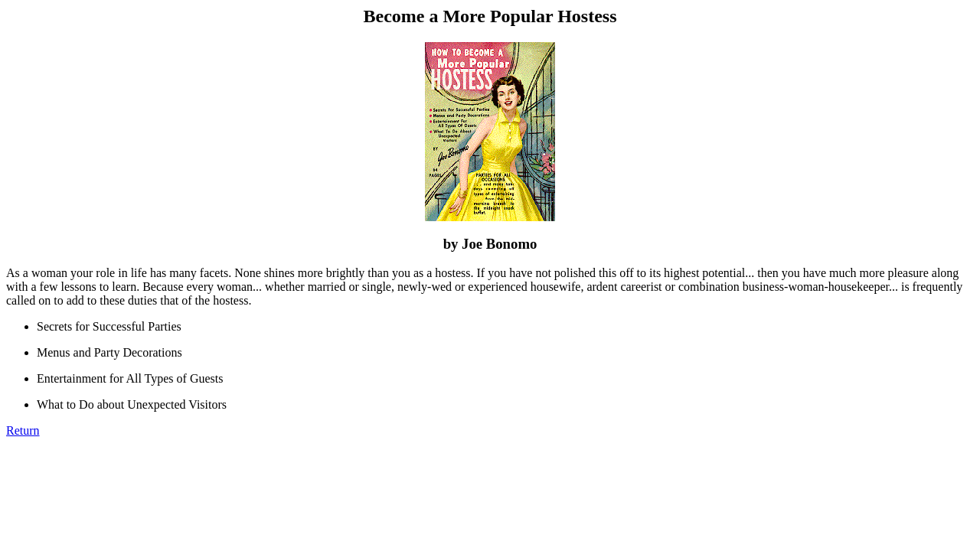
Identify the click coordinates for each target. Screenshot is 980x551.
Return (23, 430)
